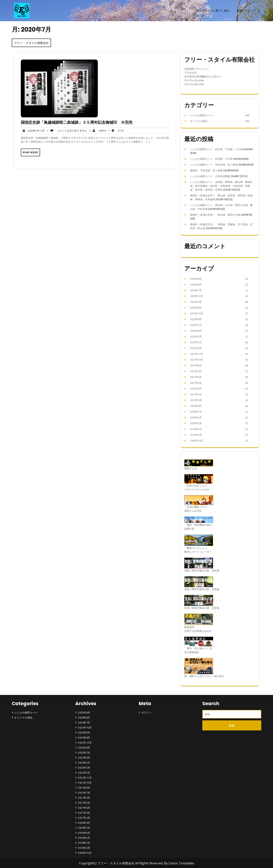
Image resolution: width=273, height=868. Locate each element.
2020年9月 (196, 406)
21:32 (116, 131)
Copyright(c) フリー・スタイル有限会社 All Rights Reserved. (121, 863)
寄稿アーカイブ (246, 11)
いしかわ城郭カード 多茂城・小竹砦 (211, 159)
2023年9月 (196, 302)
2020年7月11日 (33, 131)
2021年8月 (196, 365)
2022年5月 (196, 336)
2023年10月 (197, 296)
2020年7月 (196, 412)
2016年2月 (196, 435)
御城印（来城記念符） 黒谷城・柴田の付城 (215, 215)
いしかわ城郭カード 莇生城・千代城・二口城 (216, 149)
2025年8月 (196, 279)
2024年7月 (196, 290)
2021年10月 (197, 360)
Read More (30, 152)
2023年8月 (196, 308)
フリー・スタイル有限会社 (31, 43)
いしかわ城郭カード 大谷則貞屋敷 (210, 176)
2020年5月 (196, 423)
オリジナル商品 (199, 121)
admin (98, 131)
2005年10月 (197, 441)
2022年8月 (196, 319)
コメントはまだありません (67, 131)
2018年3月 (196, 429)
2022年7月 (196, 325)
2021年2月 (196, 400)
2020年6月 (196, 417)
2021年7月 (196, 371)
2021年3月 (196, 394)
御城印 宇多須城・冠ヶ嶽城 (206, 170)
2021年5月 (196, 383)
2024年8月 (196, 284)
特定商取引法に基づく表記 (213, 11)
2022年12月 (197, 313)
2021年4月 (196, 389)
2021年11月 (197, 354)
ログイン (147, 712)
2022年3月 (196, 342)
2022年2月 (196, 348)
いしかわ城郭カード (201, 115)
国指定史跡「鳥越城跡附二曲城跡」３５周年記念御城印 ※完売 (77, 122)
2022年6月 (196, 331)
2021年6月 (196, 377)
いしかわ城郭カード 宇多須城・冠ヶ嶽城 (214, 165)
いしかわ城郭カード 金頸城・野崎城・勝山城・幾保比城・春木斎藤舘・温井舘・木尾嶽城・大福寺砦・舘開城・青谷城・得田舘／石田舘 (221, 186)
